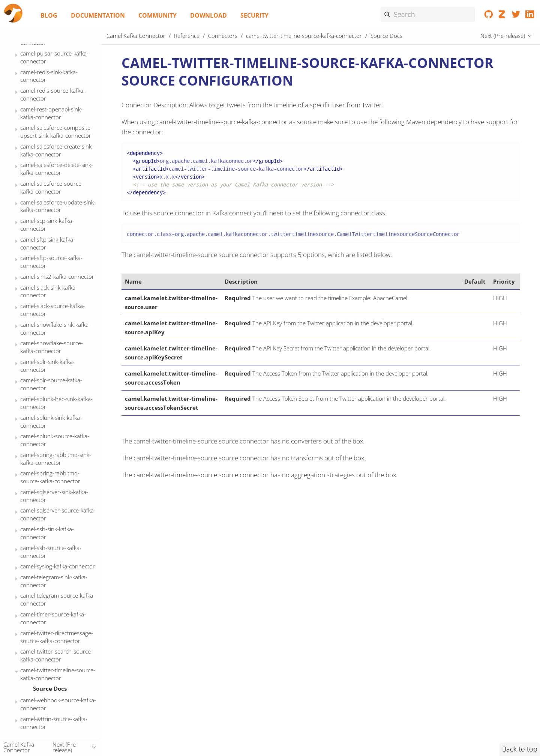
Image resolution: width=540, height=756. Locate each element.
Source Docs (50, 688)
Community (157, 15)
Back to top (520, 749)
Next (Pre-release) (503, 36)
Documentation (98, 15)
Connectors (223, 36)
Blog (49, 15)
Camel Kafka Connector (136, 36)
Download (208, 15)
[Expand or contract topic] (16, 55)
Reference (187, 36)
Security (254, 15)
